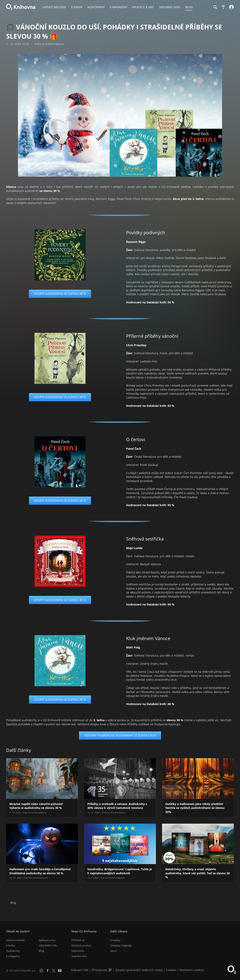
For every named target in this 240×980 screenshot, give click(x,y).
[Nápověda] (223, 7)
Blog (13, 903)
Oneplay (115, 940)
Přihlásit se (78, 940)
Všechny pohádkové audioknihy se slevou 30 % (120, 735)
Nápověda (78, 951)
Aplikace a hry (47, 940)
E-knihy (11, 945)
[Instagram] (41, 971)
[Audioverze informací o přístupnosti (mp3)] (110, 970)
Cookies (171, 970)
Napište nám (79, 956)
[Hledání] (215, 7)
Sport (114, 951)
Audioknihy (13, 951)
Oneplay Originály (121, 945)
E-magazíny (13, 956)
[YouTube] (60, 971)
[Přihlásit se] (231, 7)
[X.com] (54, 971)
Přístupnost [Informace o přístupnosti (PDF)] (99, 970)
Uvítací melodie (15, 940)
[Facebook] (48, 971)
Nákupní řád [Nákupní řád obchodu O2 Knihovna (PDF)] (80, 970)
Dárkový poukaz (81, 945)
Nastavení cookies (192, 970)
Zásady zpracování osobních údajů (139, 970)
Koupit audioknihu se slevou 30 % (60, 294)
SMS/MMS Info (48, 945)
